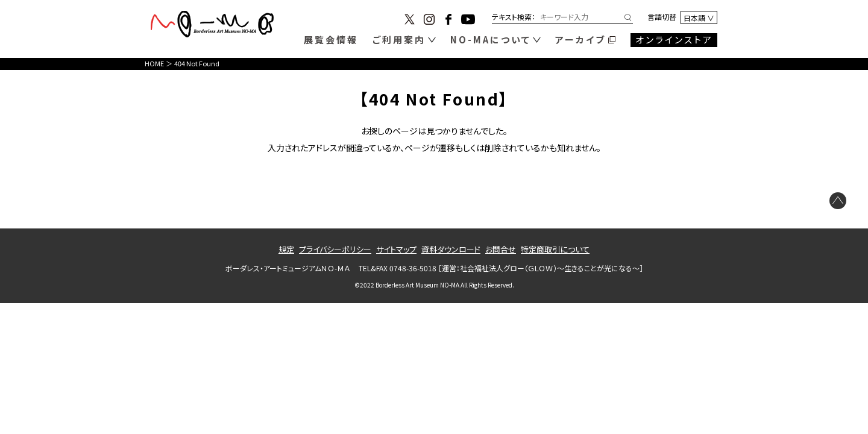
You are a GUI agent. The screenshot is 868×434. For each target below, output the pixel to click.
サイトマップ (396, 249)
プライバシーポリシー (335, 249)
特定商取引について (555, 249)
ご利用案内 (399, 39)
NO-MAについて (491, 39)
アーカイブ (580, 39)
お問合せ (501, 249)
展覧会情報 (331, 39)
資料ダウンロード (451, 249)
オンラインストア (674, 39)
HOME (154, 63)
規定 (286, 249)
